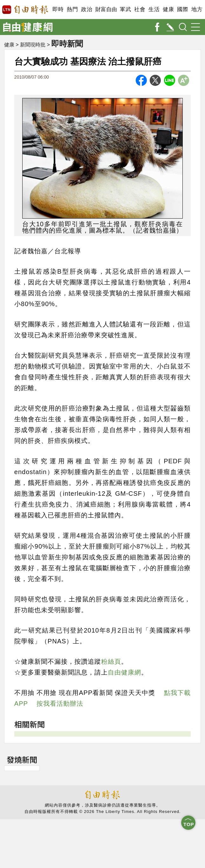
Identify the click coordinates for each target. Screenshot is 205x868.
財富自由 (106, 9)
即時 (58, 9)
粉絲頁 (111, 661)
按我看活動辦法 (60, 703)
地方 (197, 9)
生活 (154, 9)
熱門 (72, 9)
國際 (183, 9)
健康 (168, 9)
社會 (140, 9)
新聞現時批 (33, 45)
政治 (87, 9)
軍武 (125, 9)
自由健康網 (124, 672)
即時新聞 (67, 44)
